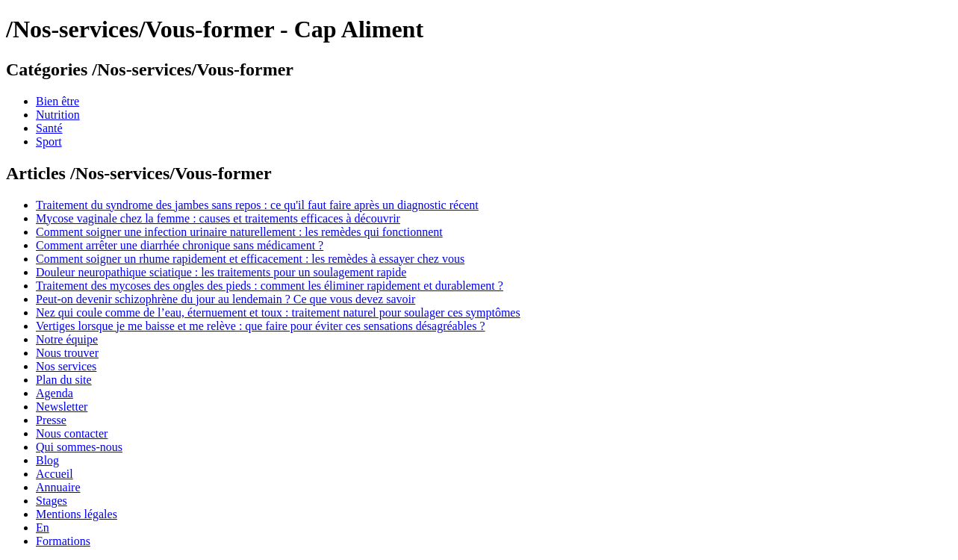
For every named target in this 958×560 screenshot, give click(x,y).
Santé (49, 128)
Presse (51, 420)
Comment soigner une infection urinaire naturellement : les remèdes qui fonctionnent (239, 232)
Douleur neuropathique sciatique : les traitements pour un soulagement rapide (221, 272)
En (43, 528)
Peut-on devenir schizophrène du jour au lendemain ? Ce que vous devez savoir (225, 299)
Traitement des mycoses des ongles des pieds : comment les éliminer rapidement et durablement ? (270, 286)
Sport (49, 141)
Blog (47, 460)
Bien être (57, 101)
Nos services (66, 366)
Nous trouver (67, 353)
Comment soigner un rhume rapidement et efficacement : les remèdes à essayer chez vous (250, 259)
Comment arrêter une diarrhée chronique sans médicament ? (180, 245)
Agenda (55, 393)
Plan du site (64, 380)
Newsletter (62, 407)
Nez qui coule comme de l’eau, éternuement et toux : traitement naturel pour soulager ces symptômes (278, 312)
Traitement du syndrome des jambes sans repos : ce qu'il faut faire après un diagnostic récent (257, 205)
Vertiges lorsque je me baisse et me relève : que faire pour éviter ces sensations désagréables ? (261, 326)
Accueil (55, 474)
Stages (52, 501)
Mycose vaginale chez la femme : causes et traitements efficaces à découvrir (218, 218)
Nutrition (58, 115)
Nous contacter (72, 433)
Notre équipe (67, 339)
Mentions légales (77, 514)
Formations (63, 541)
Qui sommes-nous (79, 447)
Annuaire (58, 487)
